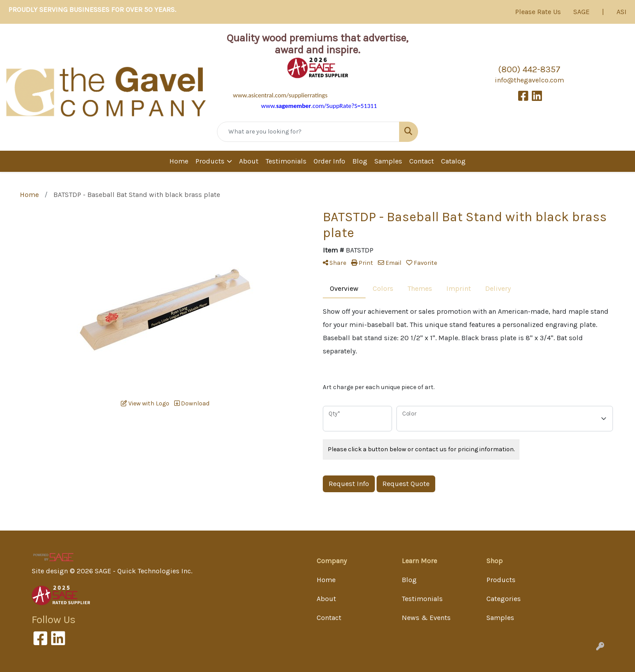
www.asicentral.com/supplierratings (280, 95)
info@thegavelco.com (529, 80)
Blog (360, 161)
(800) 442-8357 (529, 69)
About (249, 161)
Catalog (453, 161)
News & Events (426, 618)
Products (210, 161)
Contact (422, 161)
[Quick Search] (308, 132)
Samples (388, 161)
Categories (504, 599)
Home (179, 161)
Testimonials (286, 161)
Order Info (329, 161)
